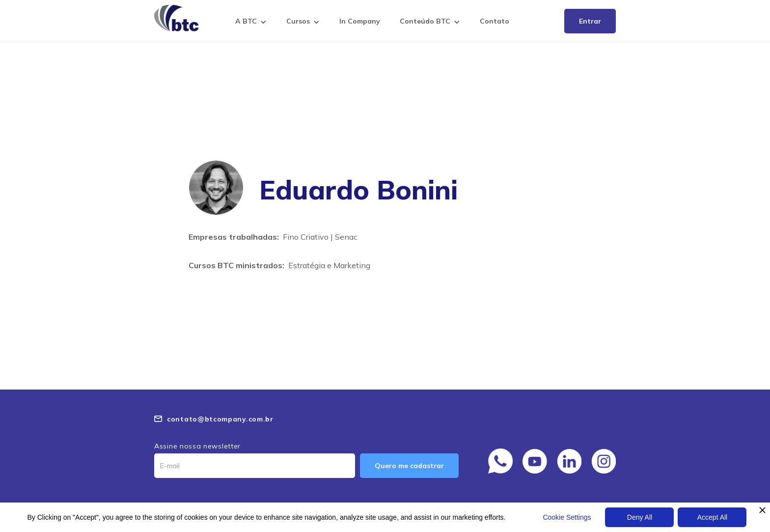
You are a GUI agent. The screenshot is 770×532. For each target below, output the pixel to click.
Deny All (640, 517)
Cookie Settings (567, 517)
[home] (179, 18)
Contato (495, 21)
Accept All (712, 517)
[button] (251, 23)
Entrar (590, 21)
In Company (360, 21)
